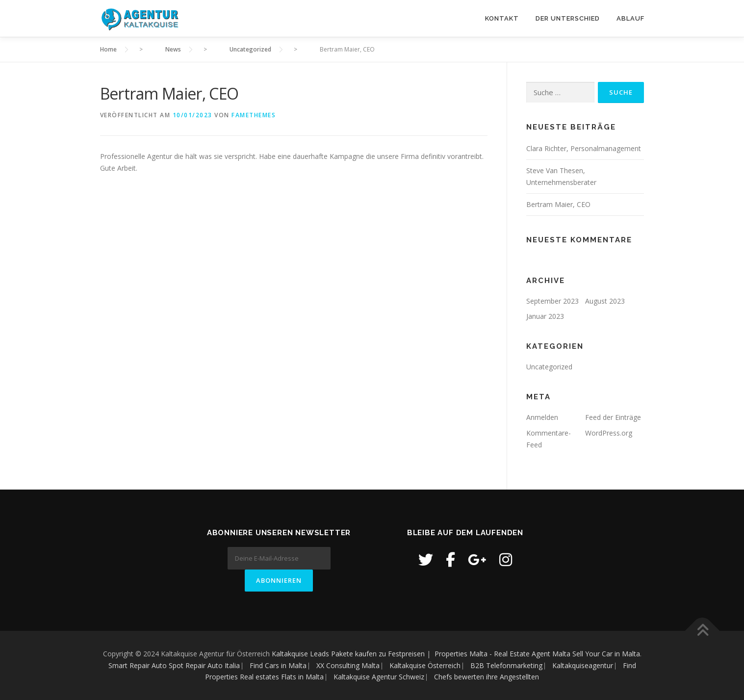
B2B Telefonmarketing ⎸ (511, 665)
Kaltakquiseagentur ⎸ (588, 665)
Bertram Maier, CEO (558, 204)
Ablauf (630, 18)
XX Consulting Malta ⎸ (353, 665)
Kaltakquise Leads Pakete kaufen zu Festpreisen (348, 654)
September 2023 (552, 301)
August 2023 (605, 301)
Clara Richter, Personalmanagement (584, 148)
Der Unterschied (568, 18)
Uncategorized (549, 367)
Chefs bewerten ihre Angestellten (487, 677)
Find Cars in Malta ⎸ (283, 665)
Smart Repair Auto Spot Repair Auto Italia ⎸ (178, 665)
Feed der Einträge (613, 417)
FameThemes (254, 115)
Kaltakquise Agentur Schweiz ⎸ (384, 677)
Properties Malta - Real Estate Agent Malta (502, 654)
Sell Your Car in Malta (606, 654)
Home (108, 49)
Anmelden (542, 417)
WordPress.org (609, 433)
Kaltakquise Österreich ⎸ (430, 665)
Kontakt (502, 18)
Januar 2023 (545, 316)
